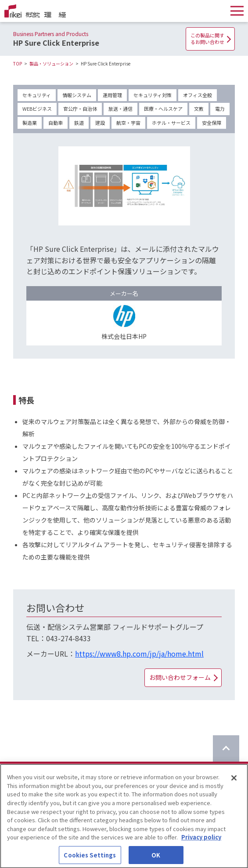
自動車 (56, 123)
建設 (100, 123)
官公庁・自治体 (80, 109)
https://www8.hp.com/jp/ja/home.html (139, 654)
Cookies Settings (90, 859)
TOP (18, 64)
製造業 (30, 123)
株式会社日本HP (124, 336)
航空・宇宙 (128, 123)
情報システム (77, 95)
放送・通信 (120, 109)
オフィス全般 (198, 95)
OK (156, 859)
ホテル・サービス (171, 123)
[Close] (234, 782)
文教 (199, 109)
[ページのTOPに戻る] (226, 748)
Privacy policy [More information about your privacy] (201, 841)
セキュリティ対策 (153, 95)
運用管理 (112, 95)
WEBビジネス (37, 109)
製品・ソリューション (51, 64)
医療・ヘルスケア (163, 109)
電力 (220, 109)
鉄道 (79, 123)
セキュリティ (37, 95)
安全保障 (212, 123)
